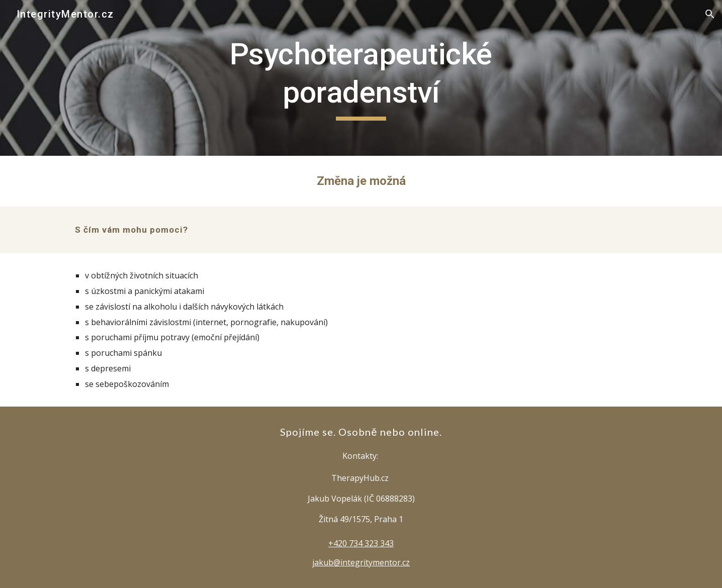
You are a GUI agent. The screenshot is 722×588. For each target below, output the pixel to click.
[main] (361, 78)
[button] (710, 14)
